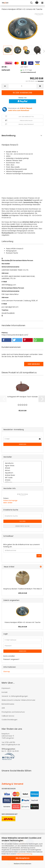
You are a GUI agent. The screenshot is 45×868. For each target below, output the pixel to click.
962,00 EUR (23, 627)
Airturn (22, 470)
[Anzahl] (22, 86)
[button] (5, 86)
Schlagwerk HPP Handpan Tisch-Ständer (23, 397)
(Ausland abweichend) (28, 72)
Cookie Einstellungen (10, 720)
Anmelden (23, 444)
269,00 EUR (23, 593)
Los (39, 556)
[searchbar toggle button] (31, 3)
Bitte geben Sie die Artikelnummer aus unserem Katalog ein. (22, 546)
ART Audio (22, 478)
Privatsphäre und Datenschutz (13, 712)
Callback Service (8, 716)
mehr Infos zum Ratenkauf (19, 110)
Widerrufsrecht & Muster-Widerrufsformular (18, 700)
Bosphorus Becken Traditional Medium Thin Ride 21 (23, 589)
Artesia (22, 480)
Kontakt (5, 692)
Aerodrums (22, 463)
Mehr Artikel (8, 503)
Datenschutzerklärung (24, 854)
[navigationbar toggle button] (42, 3)
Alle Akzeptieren (22, 858)
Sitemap (7, 672)
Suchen (22, 521)
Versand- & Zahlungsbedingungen (15, 696)
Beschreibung (9, 135)
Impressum (6, 688)
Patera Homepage (10, 500)
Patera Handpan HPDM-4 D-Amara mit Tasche (23, 622)
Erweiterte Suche (22, 526)
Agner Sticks (22, 466)
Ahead (22, 468)
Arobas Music (22, 475)
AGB (3, 708)
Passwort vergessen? (11, 659)
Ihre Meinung (34, 364)
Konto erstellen (9, 656)
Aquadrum (22, 473)
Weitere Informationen (22, 864)
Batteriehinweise (8, 704)
